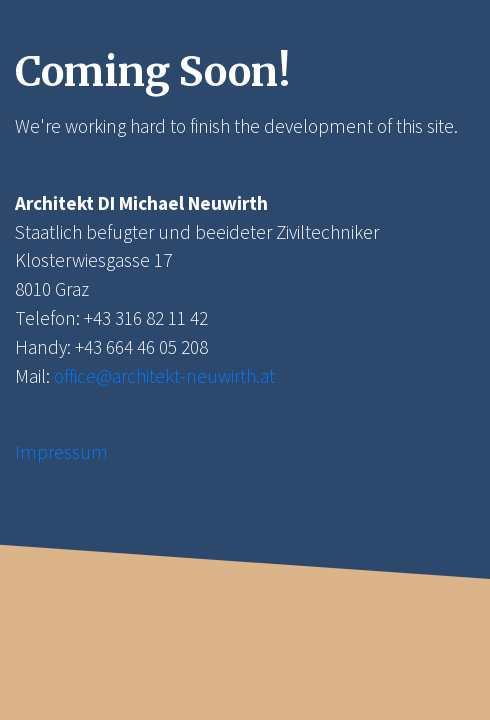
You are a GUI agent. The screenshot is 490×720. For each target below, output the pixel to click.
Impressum (61, 452)
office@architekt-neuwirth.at (164, 376)
